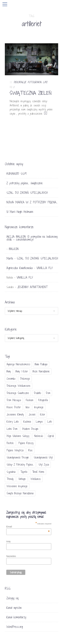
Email (28, 527)
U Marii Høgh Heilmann (20, 212)
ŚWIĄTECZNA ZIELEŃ (31, 93)
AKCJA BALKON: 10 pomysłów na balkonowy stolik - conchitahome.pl (32, 238)
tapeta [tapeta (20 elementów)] (24, 472)
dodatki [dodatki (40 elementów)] (37, 393)
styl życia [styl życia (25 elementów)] (44, 465)
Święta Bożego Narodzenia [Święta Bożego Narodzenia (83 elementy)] (20, 493)
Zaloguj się (13, 598)
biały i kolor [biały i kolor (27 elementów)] (22, 371)
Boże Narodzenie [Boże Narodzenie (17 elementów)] (41, 371)
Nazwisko (11, 556)
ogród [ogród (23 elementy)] (51, 436)
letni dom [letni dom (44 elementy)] (12, 429)
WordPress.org (15, 627)
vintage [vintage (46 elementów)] (22, 479)
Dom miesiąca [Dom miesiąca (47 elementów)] (14, 400)
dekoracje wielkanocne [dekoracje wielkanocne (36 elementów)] (19, 386)
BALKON (14, 249)
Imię (8, 541)
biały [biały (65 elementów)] (9, 371)
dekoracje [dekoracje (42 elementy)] (25, 379)
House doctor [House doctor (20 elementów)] (14, 407)
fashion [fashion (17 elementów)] (30, 400)
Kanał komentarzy (16, 617)
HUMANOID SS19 (16, 174)
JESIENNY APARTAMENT (32, 287)
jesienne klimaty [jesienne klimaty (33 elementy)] (15, 414)
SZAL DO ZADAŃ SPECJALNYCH (27, 193)
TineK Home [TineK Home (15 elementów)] (38, 472)
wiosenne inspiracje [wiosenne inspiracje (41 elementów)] (17, 486)
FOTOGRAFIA (34, 82)
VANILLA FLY (45, 268)
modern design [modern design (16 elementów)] (30, 429)
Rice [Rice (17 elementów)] (30, 450)
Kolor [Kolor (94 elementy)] (43, 414)
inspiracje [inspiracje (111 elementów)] (39, 407)
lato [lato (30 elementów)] (50, 422)
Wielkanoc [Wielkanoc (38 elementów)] (36, 479)
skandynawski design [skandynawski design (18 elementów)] (18, 457)
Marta (10, 258)
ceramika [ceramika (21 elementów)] (11, 379)
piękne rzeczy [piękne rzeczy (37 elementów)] (26, 443)
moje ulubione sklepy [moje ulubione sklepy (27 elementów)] (18, 436)
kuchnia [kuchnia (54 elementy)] (27, 422)
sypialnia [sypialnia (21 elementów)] (11, 472)
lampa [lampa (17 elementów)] (39, 422)
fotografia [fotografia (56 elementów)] (43, 400)
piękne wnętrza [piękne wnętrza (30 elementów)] (15, 450)
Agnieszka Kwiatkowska (20, 268)
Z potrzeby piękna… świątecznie (25, 183)
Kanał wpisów (14, 608)
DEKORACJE (20, 82)
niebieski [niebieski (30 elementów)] (39, 436)
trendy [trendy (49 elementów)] (10, 479)
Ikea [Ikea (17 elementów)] (27, 407)
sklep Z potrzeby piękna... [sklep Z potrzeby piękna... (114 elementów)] (20, 465)
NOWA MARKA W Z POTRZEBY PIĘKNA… (32, 202)
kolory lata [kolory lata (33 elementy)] (13, 422)
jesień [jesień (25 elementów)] (32, 414)
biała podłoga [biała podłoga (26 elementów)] (41, 364)
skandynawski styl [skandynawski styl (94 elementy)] (43, 457)
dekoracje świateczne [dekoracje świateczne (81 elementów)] (18, 393)
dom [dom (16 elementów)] (48, 393)
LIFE (45, 82)
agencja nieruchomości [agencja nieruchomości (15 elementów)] (18, 364)
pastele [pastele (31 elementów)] (10, 443)
